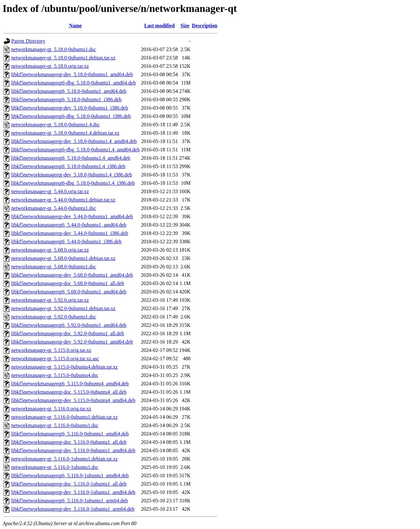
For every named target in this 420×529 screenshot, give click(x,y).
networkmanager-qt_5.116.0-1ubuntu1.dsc (55, 467)
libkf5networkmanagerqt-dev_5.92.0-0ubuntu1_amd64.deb (72, 342)
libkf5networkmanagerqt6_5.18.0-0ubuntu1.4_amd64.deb (71, 158)
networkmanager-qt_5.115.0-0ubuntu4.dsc (55, 375)
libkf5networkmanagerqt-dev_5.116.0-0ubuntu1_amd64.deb (73, 450)
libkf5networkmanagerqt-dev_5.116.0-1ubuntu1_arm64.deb (73, 509)
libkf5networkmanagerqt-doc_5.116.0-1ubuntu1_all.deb (69, 484)
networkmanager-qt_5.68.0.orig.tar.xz (50, 250)
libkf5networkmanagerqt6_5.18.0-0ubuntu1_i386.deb (66, 99)
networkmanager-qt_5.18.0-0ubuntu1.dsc (54, 49)
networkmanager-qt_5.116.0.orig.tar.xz (51, 409)
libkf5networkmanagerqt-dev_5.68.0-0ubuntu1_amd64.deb (72, 275)
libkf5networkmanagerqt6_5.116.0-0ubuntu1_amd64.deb (70, 434)
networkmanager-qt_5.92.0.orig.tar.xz (50, 300)
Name (75, 26)
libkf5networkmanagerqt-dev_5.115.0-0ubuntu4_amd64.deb (73, 400)
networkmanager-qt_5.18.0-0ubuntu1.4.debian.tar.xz (65, 133)
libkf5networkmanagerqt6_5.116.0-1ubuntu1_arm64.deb (70, 501)
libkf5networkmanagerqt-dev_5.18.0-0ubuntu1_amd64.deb (72, 74)
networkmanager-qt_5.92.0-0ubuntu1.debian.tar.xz (63, 308)
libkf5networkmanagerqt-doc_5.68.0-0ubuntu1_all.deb (68, 283)
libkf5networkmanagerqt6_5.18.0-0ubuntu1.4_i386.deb (68, 166)
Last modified (159, 26)
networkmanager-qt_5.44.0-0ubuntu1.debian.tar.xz (63, 200)
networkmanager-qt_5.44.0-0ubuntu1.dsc (54, 208)
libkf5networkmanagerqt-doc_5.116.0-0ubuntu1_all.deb (69, 442)
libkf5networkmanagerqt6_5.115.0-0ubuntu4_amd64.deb (70, 384)
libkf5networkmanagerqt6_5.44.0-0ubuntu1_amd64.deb (69, 225)
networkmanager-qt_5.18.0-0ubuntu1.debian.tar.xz (63, 58)
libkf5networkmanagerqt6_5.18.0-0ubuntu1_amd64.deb (69, 91)
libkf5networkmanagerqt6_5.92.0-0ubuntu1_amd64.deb (69, 325)
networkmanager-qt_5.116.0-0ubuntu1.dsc (55, 425)
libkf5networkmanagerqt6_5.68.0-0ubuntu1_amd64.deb (69, 292)
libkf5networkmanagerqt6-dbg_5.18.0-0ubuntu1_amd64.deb (74, 83)
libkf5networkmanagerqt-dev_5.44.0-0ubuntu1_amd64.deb (72, 216)
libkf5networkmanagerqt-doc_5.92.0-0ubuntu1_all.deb (68, 333)
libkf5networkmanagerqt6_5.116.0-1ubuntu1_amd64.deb (70, 475)
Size (185, 26)
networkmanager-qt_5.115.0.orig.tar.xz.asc (55, 359)
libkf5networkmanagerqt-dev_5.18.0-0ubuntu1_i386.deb (70, 108)
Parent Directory (28, 41)
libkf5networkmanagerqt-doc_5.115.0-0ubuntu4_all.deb (69, 392)
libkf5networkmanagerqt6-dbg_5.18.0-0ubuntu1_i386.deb (71, 116)
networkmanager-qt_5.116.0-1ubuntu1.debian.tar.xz (65, 459)
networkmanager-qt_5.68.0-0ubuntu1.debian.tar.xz (63, 258)
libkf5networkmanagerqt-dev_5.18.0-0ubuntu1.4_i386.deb (72, 175)
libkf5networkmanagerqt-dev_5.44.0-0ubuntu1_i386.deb (70, 233)
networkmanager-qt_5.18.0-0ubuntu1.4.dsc (56, 125)
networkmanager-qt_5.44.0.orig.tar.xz (50, 191)
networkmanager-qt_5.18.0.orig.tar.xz (50, 66)
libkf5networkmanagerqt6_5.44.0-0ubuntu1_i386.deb (66, 242)
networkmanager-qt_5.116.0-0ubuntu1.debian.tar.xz (65, 417)
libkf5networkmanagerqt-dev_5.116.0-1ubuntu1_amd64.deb (73, 492)
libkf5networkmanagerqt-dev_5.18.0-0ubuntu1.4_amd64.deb (74, 141)
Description (205, 26)
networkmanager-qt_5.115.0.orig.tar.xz (51, 350)
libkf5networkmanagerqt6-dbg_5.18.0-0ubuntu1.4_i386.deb (73, 183)
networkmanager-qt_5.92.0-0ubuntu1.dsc (54, 317)
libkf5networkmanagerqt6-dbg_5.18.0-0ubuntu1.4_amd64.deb (75, 150)
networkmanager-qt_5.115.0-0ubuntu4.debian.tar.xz (65, 367)
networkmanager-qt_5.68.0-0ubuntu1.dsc (54, 267)
